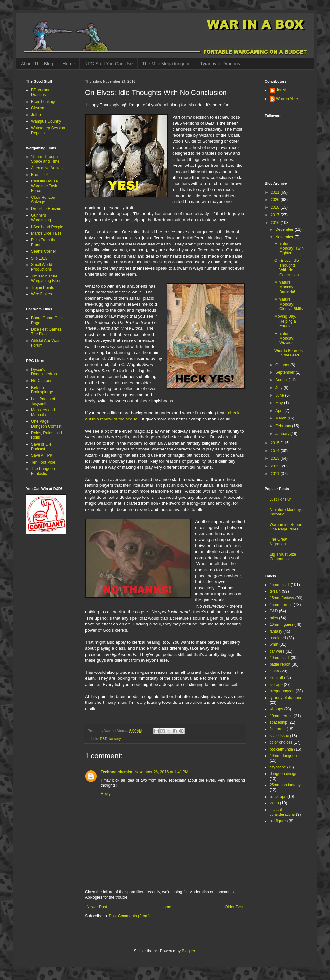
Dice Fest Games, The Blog (47, 332)
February (284, 426)
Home (69, 64)
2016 (276, 223)
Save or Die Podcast (41, 447)
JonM (281, 90)
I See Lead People (47, 227)
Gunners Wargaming (41, 218)
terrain (275, 591)
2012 (276, 466)
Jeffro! (36, 115)
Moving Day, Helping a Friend (285, 321)
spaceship (278, 722)
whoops (276, 709)
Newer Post (97, 907)
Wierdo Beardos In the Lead (289, 353)
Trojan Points (42, 288)
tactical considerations (282, 812)
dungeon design (283, 774)
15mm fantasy (282, 598)
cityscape (278, 767)
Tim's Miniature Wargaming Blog (45, 278)
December (285, 229)
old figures (279, 821)
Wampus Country (46, 121)
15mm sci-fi (280, 585)
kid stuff (276, 678)
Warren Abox (287, 99)
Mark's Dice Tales (46, 233)
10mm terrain (281, 716)
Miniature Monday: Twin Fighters (289, 248)
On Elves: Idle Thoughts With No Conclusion (287, 268)
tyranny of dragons (286, 698)
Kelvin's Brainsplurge (42, 390)
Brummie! (39, 175)
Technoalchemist (116, 772)
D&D (104, 739)
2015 (276, 443)
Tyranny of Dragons (220, 64)
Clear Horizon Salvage (43, 200)
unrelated (278, 638)
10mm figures (281, 624)
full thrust (278, 729)
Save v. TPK (42, 455)
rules (274, 618)
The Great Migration (278, 542)
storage (276, 685)
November (285, 237)
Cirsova (38, 108)
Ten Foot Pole (43, 462)
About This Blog (37, 64)
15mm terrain (281, 605)
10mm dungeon (283, 756)
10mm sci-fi (280, 658)
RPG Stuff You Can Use (108, 64)
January (283, 434)
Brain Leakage (44, 102)
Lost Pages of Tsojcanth (43, 401)
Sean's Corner (43, 251)
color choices (281, 742)
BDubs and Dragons (41, 92)
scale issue (279, 736)
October (283, 365)
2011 (276, 474)
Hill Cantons (42, 381)
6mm (274, 644)
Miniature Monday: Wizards (284, 338)
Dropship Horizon (46, 209)
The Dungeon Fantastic (43, 471)
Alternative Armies (47, 168)
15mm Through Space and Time (45, 159)
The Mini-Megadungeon (166, 64)
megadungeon (282, 691)
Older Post (234, 907)
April (280, 411)
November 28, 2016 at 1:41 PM (161, 772)
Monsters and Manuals (43, 412)
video (274, 803)
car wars (277, 651)
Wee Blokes (41, 294)
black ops (278, 797)
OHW (274, 671)
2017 (276, 215)
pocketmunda (281, 749)
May (280, 403)
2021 (276, 192)
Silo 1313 (39, 258)
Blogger (188, 951)
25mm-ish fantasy (285, 785)
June (280, 395)
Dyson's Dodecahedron (44, 372)
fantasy (115, 739)
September (286, 372)
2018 (276, 207)
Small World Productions (41, 267)
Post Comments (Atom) (129, 916)
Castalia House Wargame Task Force (44, 186)
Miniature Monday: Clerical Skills (289, 304)
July (280, 388)
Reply (106, 794)
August (282, 380)
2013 (276, 458)
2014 (276, 451)
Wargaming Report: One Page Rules (287, 527)
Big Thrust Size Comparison (283, 557)
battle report (280, 664)
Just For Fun (280, 499)
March (281, 418)
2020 (276, 200)
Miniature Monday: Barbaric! (285, 287)
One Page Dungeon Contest (46, 424)
